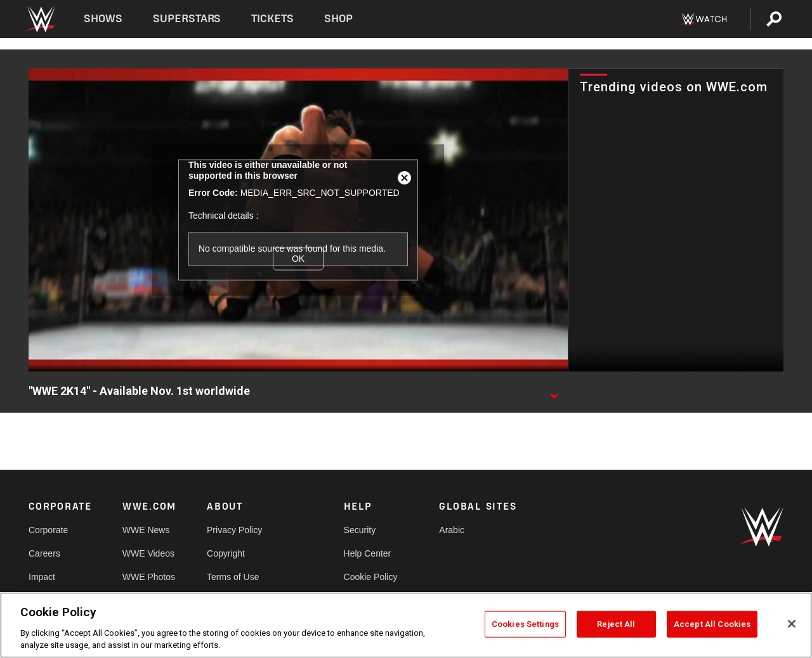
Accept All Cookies (712, 624)
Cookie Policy (371, 577)
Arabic (452, 530)
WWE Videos (148, 553)
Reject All (616, 624)
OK (298, 259)
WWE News (146, 530)
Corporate (48, 530)
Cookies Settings (525, 624)
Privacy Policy (234, 530)
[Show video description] (554, 392)
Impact (42, 577)
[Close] (792, 624)
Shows (103, 19)
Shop (338, 19)
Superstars (187, 19)
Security (360, 530)
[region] (406, 625)
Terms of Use (233, 577)
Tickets (272, 19)
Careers (44, 553)
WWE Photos (149, 577)
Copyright (226, 553)
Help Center (368, 553)
